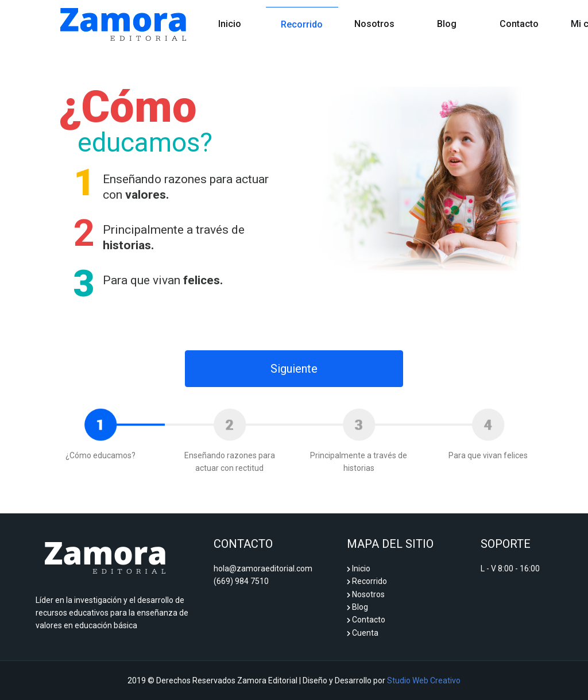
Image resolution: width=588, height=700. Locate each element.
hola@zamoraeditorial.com (263, 568)
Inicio (242, 20)
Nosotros (374, 24)
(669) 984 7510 (241, 581)
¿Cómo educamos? (100, 455)
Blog (447, 24)
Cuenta (363, 633)
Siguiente (294, 369)
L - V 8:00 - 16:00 (510, 568)
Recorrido (302, 24)
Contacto (519, 24)
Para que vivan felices (488, 455)
